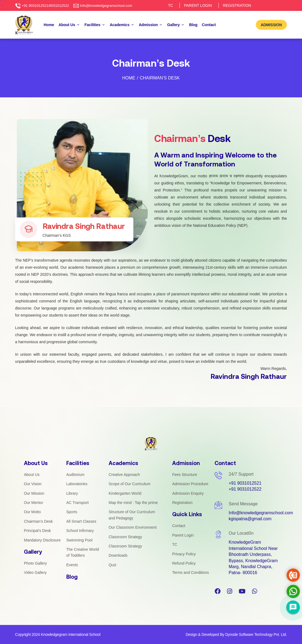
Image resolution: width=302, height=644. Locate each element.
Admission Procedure (190, 484)
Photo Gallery (35, 563)
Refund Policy (184, 563)
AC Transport (77, 503)
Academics (122, 25)
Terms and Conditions (191, 572)
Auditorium (75, 475)
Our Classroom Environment (133, 527)
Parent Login (183, 535)
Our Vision (33, 484)
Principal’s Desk (37, 531)
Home (49, 25)
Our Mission (34, 493)
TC (171, 5)
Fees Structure (185, 475)
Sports (72, 512)
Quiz (113, 565)
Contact (209, 25)
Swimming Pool (79, 540)
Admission (151, 25)
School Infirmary (80, 531)
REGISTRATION (237, 5)
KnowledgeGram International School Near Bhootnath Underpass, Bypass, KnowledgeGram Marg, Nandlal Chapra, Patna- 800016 (253, 557)
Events (72, 565)
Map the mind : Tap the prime (133, 503)
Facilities (95, 25)
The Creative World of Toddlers (83, 552)
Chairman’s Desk (38, 521)
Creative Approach (124, 475)
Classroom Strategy (125, 537)
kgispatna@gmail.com (250, 519)
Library (72, 493)
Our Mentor (34, 503)
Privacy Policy (184, 554)
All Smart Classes (81, 521)
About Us (69, 25)
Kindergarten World (125, 493)
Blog (193, 25)
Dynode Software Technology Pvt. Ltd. (256, 634)
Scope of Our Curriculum (130, 484)
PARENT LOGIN (198, 5)
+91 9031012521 (245, 483)
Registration (182, 503)
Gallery (176, 25)
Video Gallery (35, 572)
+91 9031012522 (245, 489)
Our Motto (32, 512)
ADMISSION (272, 25)
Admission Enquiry (188, 493)
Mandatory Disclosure (42, 540)
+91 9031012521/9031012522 (45, 6)
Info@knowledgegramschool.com (106, 6)
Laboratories (77, 484)
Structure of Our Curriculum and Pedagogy (132, 515)
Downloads (118, 555)
